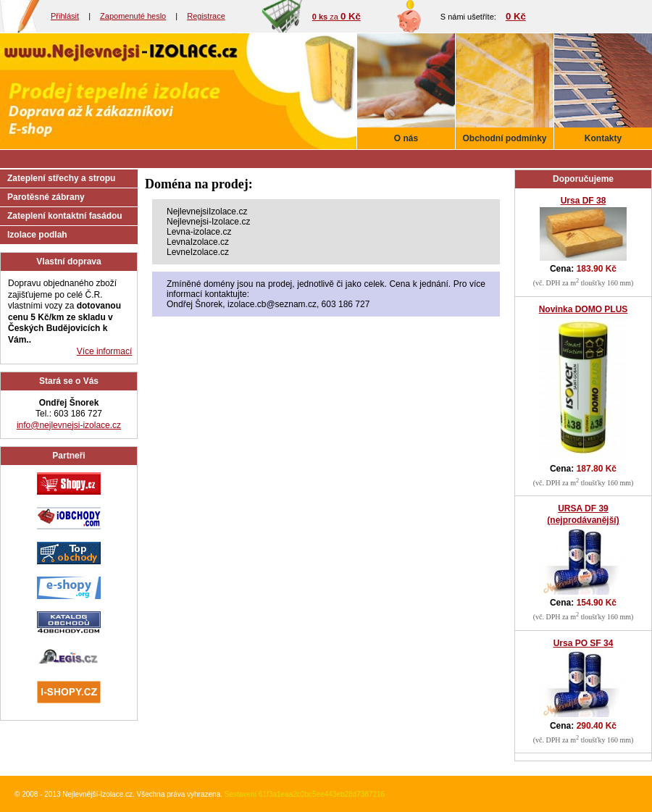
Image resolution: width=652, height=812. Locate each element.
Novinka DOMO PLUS (584, 309)
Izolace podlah (37, 235)
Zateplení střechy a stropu (61, 178)
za (337, 17)
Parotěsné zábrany (46, 197)
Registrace (206, 16)
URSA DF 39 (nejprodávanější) (583, 514)
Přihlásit (65, 16)
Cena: (583, 269)
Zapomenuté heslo (133, 16)
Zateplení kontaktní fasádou (65, 216)
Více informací (105, 351)
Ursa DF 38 (584, 201)
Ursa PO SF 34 (584, 643)
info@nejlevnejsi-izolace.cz (69, 425)
